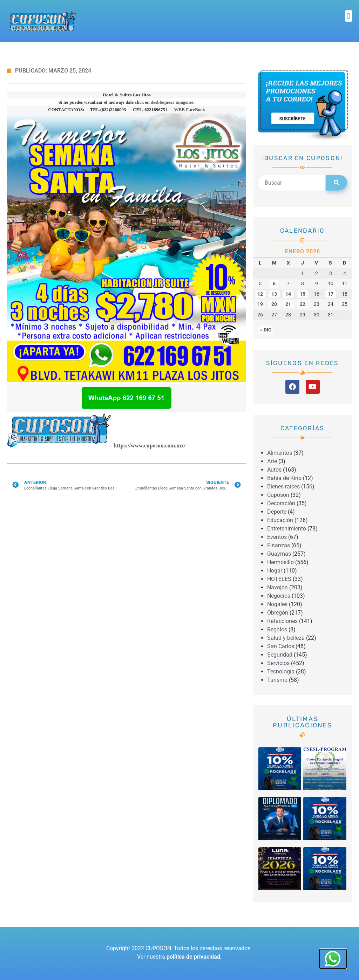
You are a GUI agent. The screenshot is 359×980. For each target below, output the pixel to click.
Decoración (281, 503)
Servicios (278, 663)
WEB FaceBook (190, 109)
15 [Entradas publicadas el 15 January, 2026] (303, 294)
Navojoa (277, 587)
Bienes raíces (283, 486)
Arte (272, 461)
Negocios (279, 596)
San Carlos (281, 646)
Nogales (277, 604)
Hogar (275, 571)
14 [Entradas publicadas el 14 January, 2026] (288, 294)
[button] (349, 16)
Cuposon (278, 495)
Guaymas (279, 554)
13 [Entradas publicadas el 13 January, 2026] (274, 294)
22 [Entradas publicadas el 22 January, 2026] (303, 304)
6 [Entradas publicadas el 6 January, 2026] (274, 284)
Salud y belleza (286, 638)
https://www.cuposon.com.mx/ (150, 446)
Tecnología (281, 671)
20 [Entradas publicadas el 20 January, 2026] (274, 304)
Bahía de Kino (284, 478)
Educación (280, 520)
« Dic (266, 330)
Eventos (277, 537)
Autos (274, 470)
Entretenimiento (287, 529)
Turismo (277, 680)
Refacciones (282, 621)
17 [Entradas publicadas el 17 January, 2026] (331, 294)
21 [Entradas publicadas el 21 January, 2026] (288, 304)
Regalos (277, 629)
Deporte (277, 512)
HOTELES (279, 579)
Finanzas (279, 545)
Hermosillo (280, 562)
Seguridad (280, 655)
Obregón (278, 613)
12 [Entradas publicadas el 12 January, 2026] (260, 294)
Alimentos (280, 453)
